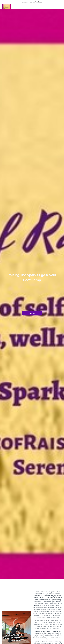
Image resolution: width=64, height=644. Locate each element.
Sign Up (60, 7)
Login (55, 7)
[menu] (57, 7)
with (32, 2)
